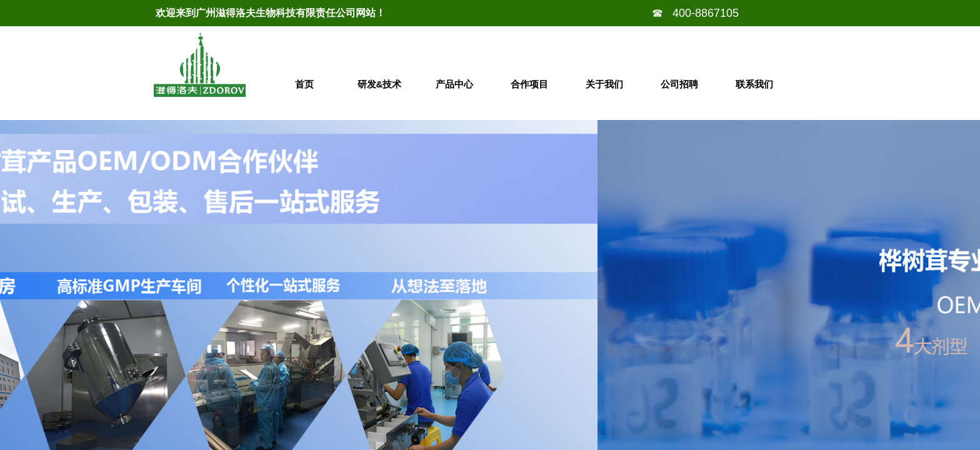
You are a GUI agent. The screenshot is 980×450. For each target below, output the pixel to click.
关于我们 (604, 84)
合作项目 (529, 84)
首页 (304, 84)
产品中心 (454, 84)
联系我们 (754, 84)
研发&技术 (380, 84)
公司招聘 (679, 84)
